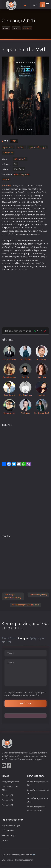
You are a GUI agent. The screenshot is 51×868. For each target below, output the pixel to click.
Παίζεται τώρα (8, 830)
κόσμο (10, 195)
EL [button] (35, 5)
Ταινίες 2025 (7, 800)
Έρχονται (11, 825)
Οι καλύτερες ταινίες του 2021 (26, 605)
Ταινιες (16, 28)
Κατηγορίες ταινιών (10, 782)
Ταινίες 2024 (7, 805)
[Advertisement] (26, 298)
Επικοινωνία (7, 860)
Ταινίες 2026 (7, 795)
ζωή (44, 192)
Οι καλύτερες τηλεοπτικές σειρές (12, 596)
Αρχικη (6, 28)
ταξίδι (17, 186)
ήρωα (40, 221)
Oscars (5, 840)
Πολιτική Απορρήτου (24, 860)
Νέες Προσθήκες (9, 835)
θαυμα (22, 221)
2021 (14, 141)
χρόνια (44, 231)
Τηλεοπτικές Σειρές (38, 595)
